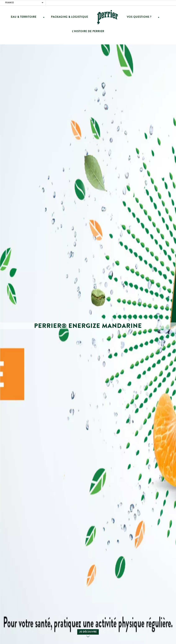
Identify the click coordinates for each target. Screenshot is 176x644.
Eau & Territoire (24, 17)
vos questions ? (139, 17)
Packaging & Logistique (70, 17)
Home (107, 17)
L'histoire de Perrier (88, 31)
